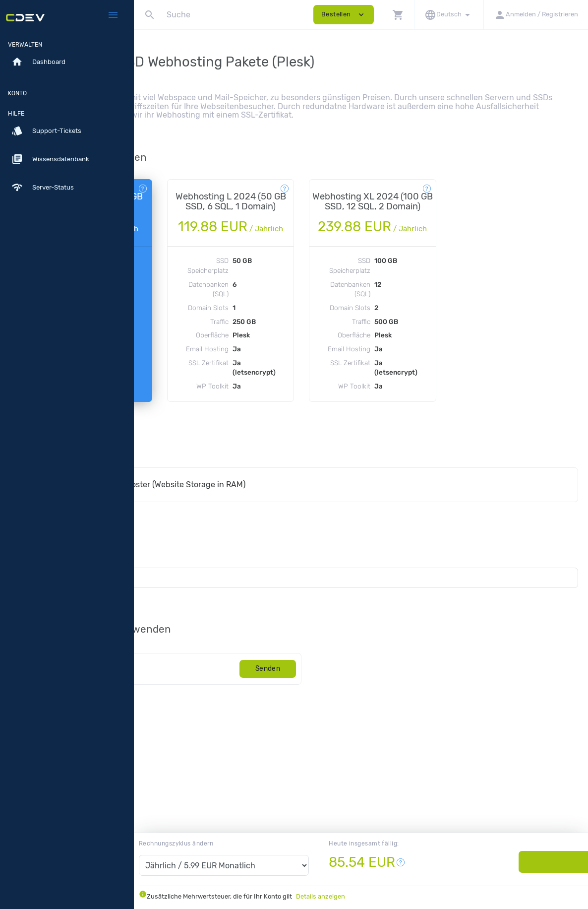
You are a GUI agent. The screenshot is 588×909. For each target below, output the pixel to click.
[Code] (224, 738)
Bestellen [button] (344, 15)
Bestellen (518, 862)
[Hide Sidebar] (113, 15)
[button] (398, 15)
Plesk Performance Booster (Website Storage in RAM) (266, 554)
